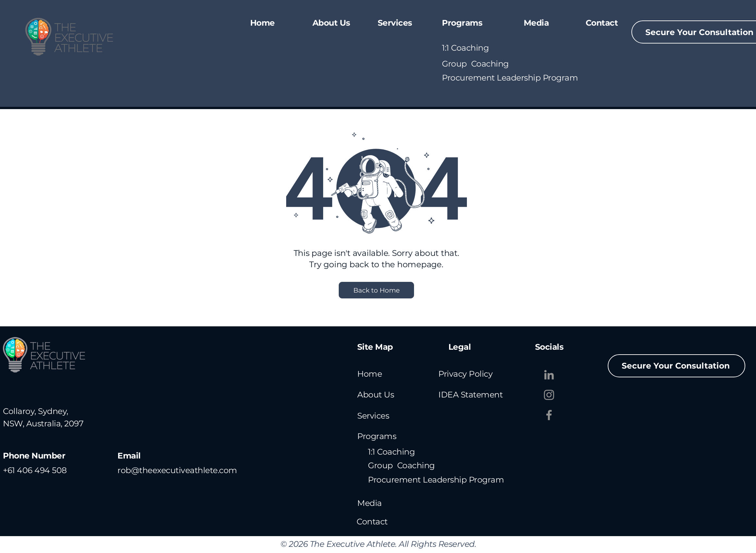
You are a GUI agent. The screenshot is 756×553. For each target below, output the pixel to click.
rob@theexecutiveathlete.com (177, 470)
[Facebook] (549, 415)
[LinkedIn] (549, 375)
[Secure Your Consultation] (677, 366)
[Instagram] (549, 395)
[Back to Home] (376, 290)
